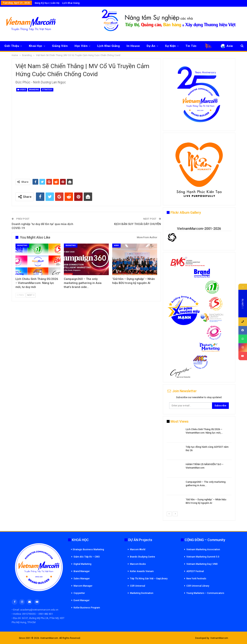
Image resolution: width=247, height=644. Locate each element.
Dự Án (151, 46)
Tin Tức (191, 46)
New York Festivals (196, 579)
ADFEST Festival (195, 571)
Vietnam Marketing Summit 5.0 (203, 557)
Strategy (47, 90)
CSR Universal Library (198, 586)
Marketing (22, 245)
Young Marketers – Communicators (205, 593)
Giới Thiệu (12, 46)
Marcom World (138, 549)
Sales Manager (82, 579)
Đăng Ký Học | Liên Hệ (47, 3)
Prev (20, 295)
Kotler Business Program (87, 608)
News (116, 245)
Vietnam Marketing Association (203, 549)
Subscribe (220, 406)
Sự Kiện (170, 46)
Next (31, 295)
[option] (199, 469)
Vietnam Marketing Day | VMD (202, 564)
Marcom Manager (83, 586)
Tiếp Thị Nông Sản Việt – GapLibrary (149, 579)
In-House (133, 46)
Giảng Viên (60, 46)
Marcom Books (138, 564)
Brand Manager (82, 571)
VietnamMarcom (219, 638)
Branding (34, 90)
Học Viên (81, 46)
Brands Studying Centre (143, 557)
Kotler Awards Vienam (142, 571)
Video (22, 90)
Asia (226, 46)
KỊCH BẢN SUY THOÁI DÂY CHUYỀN (138, 224)
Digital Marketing (82, 564)
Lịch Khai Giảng (71, 3)
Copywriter (79, 593)
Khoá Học (36, 46)
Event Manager (82, 600)
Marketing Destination (142, 593)
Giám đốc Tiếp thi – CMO (87, 557)
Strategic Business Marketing (88, 549)
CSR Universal (138, 586)
